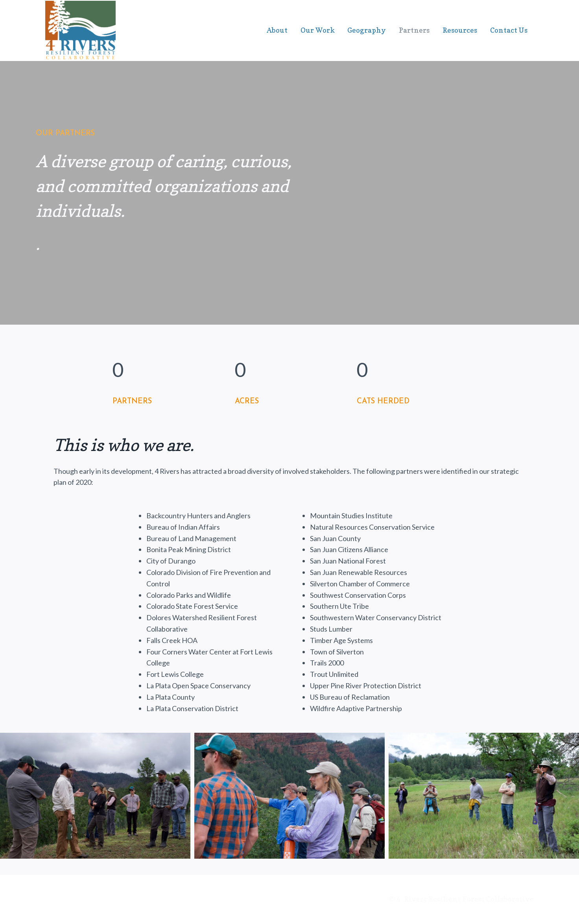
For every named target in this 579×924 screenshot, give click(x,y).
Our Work (318, 30)
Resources (460, 30)
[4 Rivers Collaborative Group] (80, 31)
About (277, 30)
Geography (367, 30)
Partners (414, 30)
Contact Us (509, 30)
